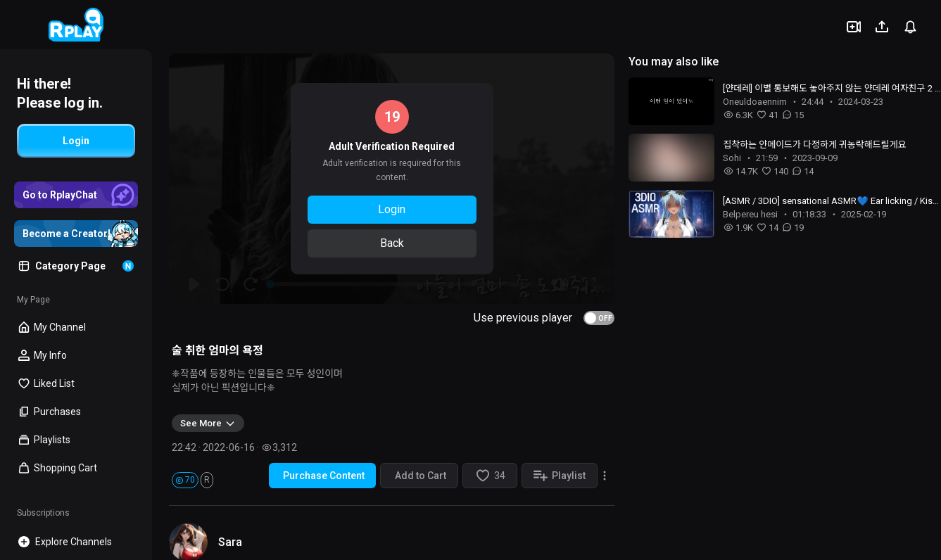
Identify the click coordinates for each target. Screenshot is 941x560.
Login (392, 209)
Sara (230, 542)
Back (392, 243)
